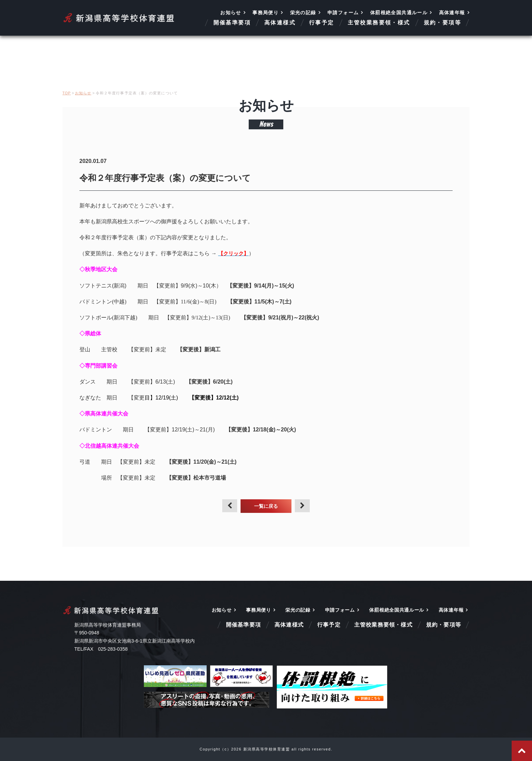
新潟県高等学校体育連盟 (119, 18)
